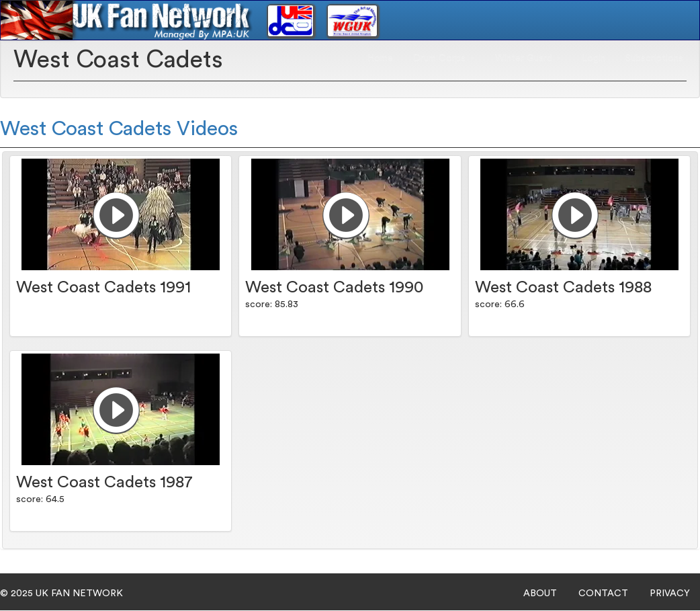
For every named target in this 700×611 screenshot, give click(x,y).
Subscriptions (654, 58)
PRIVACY (670, 594)
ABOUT (540, 594)
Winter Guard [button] (528, 58)
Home (380, 58)
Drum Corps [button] (444, 58)
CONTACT (603, 594)
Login (594, 58)
